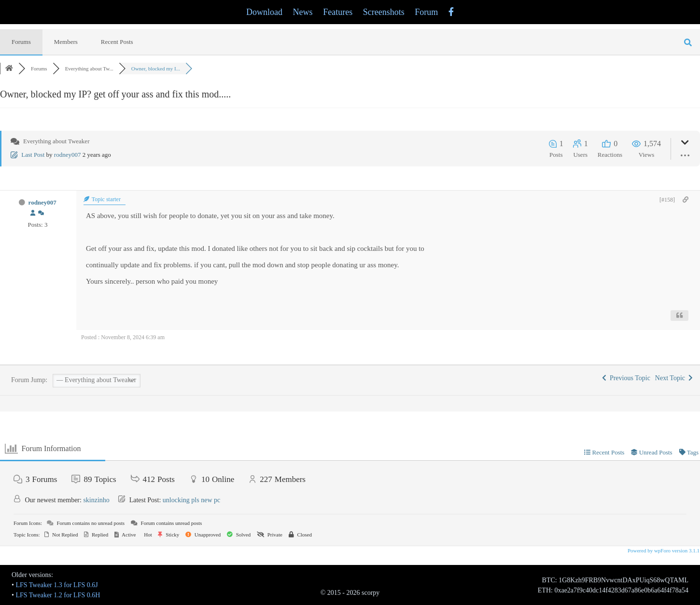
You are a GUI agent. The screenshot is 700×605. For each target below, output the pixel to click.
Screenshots (384, 12)
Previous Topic (626, 378)
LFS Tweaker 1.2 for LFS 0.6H (58, 595)
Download (264, 12)
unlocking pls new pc (191, 500)
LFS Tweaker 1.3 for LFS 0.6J (56, 585)
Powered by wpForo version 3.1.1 (663, 550)
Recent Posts (117, 42)
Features (338, 12)
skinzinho (96, 500)
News (303, 12)
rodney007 (68, 155)
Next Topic (674, 378)
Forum (426, 12)
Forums (21, 42)
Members (66, 42)
